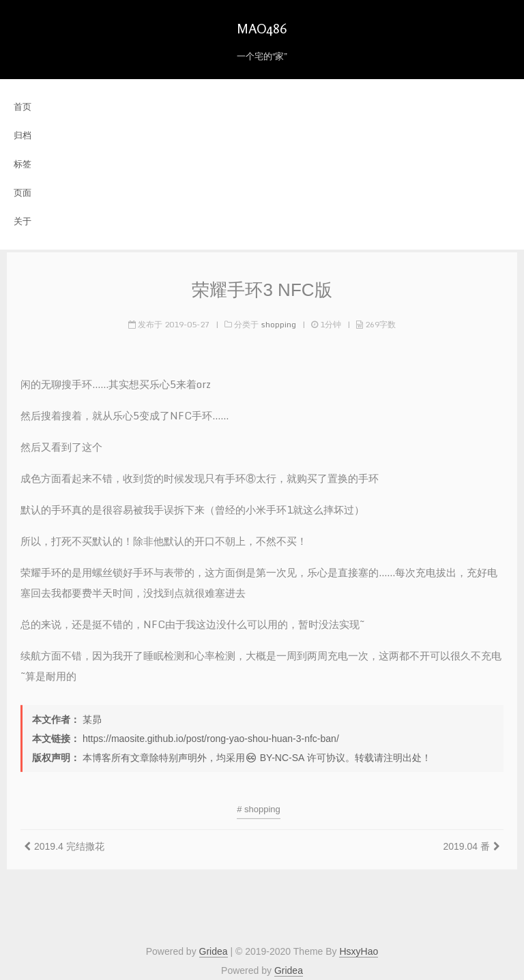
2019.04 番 (467, 844)
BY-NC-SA (275, 756)
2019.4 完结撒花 (69, 844)
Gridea (214, 951)
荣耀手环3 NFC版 (262, 288)
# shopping (259, 807)
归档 (23, 135)
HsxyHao (359, 951)
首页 (23, 107)
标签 (23, 164)
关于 (23, 221)
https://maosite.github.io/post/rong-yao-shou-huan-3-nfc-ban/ (211, 737)
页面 (23, 193)
